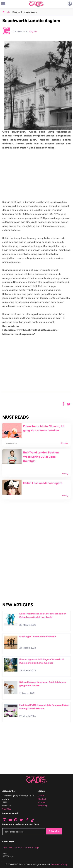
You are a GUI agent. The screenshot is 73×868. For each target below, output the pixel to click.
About (41, 796)
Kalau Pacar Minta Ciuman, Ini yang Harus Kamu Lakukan (44, 429)
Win (11, 848)
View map (7, 809)
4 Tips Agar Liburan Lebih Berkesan (38, 637)
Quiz (5, 848)
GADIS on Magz (31, 848)
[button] (69, 404)
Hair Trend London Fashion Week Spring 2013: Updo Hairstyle (41, 457)
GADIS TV (18, 848)
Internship (43, 806)
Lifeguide (33, 32)
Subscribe (54, 831)
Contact (42, 799)
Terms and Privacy (59, 864)
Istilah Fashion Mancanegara (43, 483)
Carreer (42, 802)
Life (8, 12)
